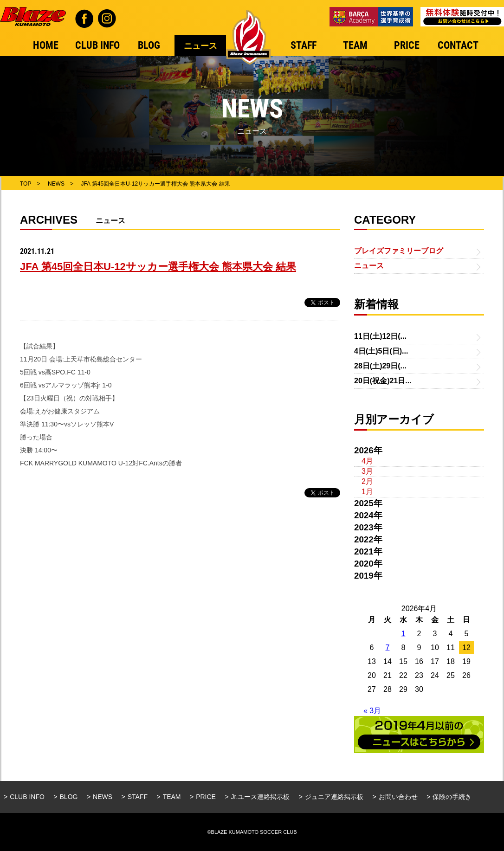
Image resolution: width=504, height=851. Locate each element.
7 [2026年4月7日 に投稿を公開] (388, 648)
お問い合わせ (398, 797)
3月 (367, 471)
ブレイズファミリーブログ (399, 251)
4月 (367, 461)
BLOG (69, 797)
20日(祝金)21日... (383, 381)
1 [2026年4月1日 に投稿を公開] (404, 634)
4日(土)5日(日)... (381, 351)
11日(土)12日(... (380, 336)
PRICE (206, 797)
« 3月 (372, 711)
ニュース (369, 266)
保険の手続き (452, 797)
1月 (367, 492)
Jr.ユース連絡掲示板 (261, 797)
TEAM (172, 797)
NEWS (103, 797)
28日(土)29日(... (380, 366)
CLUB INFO (27, 797)
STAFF (138, 797)
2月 (367, 481)
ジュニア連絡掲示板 (334, 797)
